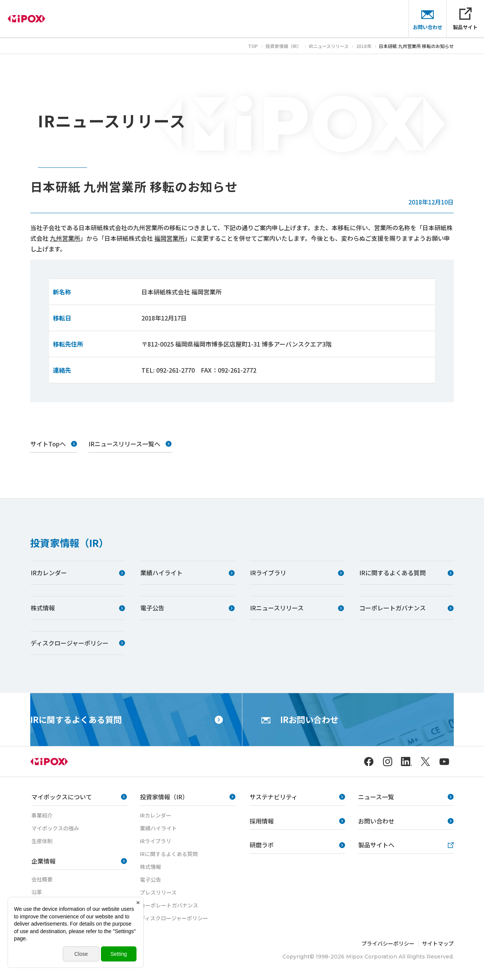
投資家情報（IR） (69, 543)
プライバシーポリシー (388, 943)
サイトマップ (438, 943)
